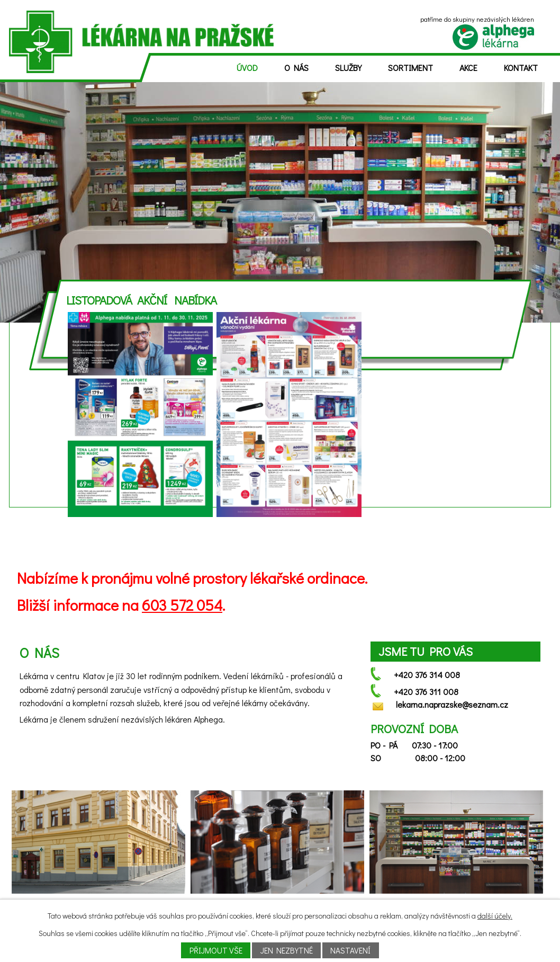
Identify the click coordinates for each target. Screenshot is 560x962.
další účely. (495, 916)
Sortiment (410, 68)
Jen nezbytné (287, 950)
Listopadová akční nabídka (141, 300)
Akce (468, 68)
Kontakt (521, 68)
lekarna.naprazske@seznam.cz (452, 704)
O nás (296, 68)
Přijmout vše (216, 950)
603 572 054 (182, 605)
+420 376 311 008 (426, 692)
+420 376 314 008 (427, 675)
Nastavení (350, 950)
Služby (348, 68)
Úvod (247, 68)
